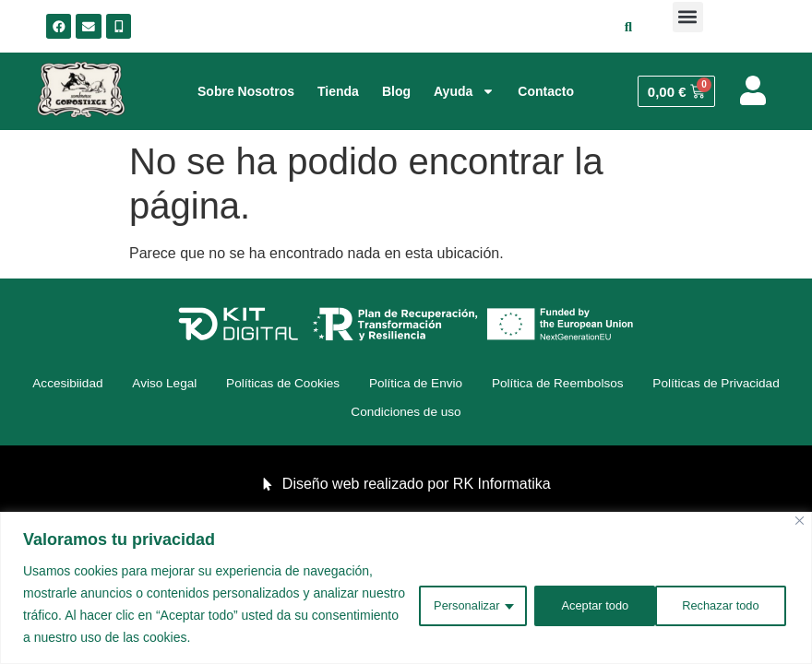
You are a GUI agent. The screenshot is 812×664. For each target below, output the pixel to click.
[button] (688, 17)
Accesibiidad (125, 385)
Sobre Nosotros (246, 91)
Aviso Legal (231, 385)
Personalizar (447, 604)
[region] (406, 588)
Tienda (338, 91)
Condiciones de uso (490, 414)
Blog (396, 91)
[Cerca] (800, 521)
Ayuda (464, 91)
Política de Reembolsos (656, 385)
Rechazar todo (586, 604)
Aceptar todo (726, 604)
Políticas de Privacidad (331, 414)
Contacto (546, 91)
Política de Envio (503, 385)
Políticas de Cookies (359, 385)
